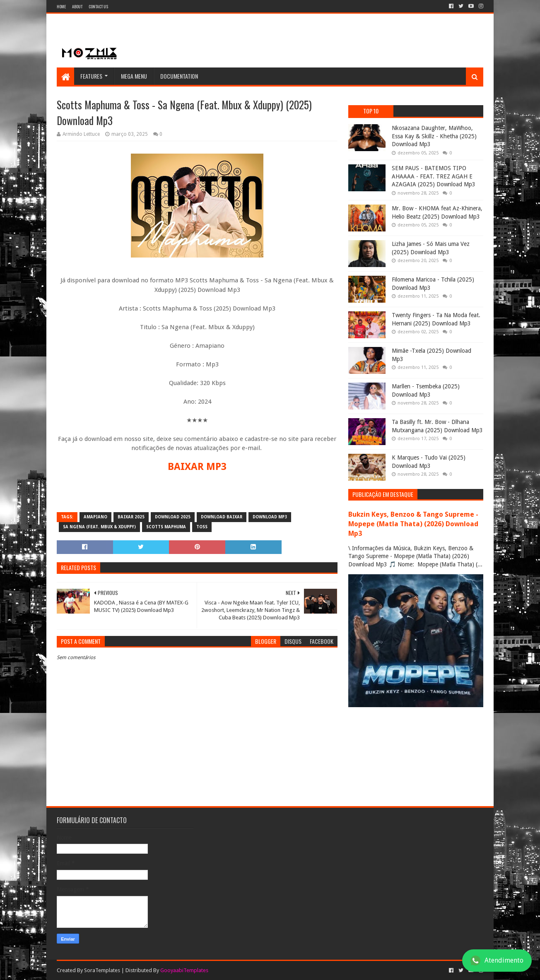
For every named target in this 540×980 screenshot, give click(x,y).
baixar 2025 (131, 517)
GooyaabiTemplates (184, 970)
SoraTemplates (102, 970)
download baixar (222, 517)
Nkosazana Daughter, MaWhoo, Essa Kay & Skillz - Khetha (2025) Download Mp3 (434, 136)
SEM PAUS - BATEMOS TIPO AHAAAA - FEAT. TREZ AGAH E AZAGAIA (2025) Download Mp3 (434, 176)
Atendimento (497, 961)
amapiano (95, 517)
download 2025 (173, 517)
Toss (202, 527)
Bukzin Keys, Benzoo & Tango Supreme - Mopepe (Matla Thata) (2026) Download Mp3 (413, 524)
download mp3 (270, 517)
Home (61, 6)
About (77, 6)
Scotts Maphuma (166, 527)
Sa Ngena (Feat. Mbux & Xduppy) (99, 527)
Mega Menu (134, 76)
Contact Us (98, 6)
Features (91, 76)
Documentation (179, 76)
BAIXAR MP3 (197, 467)
